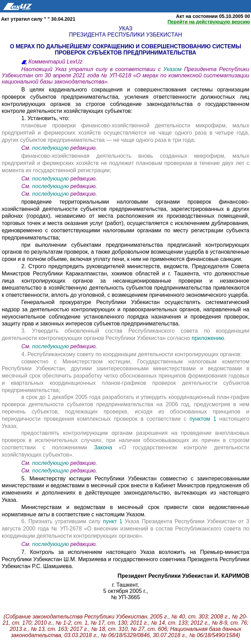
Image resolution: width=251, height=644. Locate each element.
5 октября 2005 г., (125, 591)
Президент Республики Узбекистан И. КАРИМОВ (184, 576)
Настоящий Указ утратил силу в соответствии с (92, 69)
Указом (174, 69)
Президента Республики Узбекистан (125, 35)
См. (27, 148)
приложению (208, 338)
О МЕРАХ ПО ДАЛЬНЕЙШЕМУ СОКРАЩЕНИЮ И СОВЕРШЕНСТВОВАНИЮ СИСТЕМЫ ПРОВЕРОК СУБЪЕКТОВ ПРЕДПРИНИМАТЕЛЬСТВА (126, 50)
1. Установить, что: (45, 118)
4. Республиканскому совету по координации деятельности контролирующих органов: (132, 354)
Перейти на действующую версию (209, 22)
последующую (50, 148)
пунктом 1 (203, 419)
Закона (106, 447)
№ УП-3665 (125, 597)
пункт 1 (113, 521)
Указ (126, 28)
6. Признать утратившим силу (62, 521)
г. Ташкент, (125, 585)
